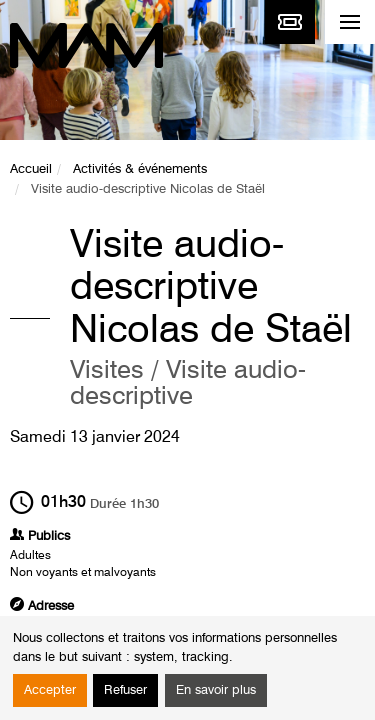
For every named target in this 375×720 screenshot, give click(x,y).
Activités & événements (140, 169)
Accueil (31, 169)
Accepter (50, 690)
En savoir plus (216, 690)
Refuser (125, 690)
